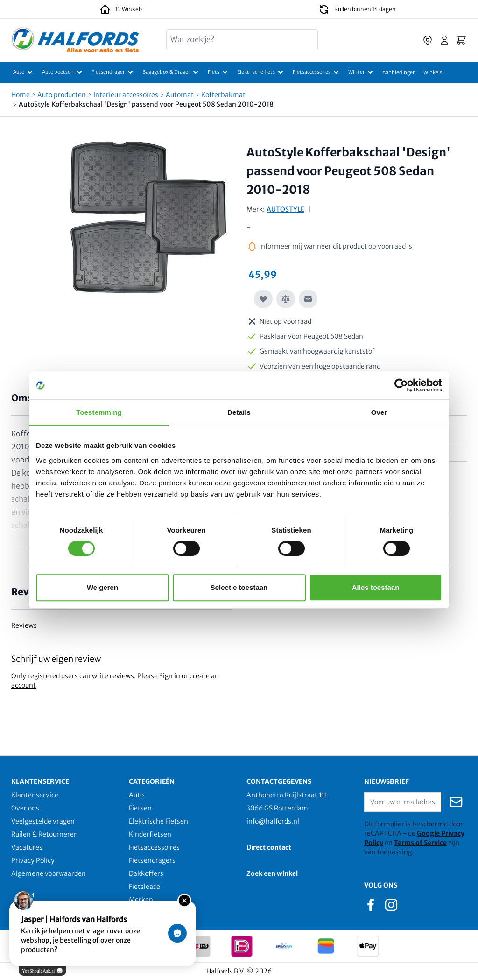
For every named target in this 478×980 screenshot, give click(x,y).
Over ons (25, 808)
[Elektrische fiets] (261, 72)
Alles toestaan (376, 587)
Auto (136, 795)
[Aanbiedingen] (399, 72)
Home (21, 95)
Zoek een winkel (272, 873)
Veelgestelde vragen (43, 821)
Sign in (170, 676)
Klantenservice (35, 795)
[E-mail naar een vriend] (308, 299)
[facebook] (371, 904)
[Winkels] (433, 72)
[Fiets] (219, 72)
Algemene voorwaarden (49, 873)
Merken (141, 900)
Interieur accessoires (126, 95)
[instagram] (391, 904)
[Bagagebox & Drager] (171, 72)
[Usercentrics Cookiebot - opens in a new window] (401, 385)
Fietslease (144, 887)
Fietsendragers (152, 860)
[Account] (444, 40)
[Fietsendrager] (113, 72)
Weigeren (102, 587)
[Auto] (24, 72)
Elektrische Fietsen (158, 821)
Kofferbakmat (223, 95)
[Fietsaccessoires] (317, 72)
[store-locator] (428, 40)
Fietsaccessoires (154, 847)
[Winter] (362, 72)
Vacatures (27, 847)
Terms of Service (420, 843)
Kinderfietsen (150, 834)
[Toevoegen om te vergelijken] (286, 299)
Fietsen (140, 808)
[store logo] (75, 40)
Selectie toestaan (239, 587)
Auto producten (62, 95)
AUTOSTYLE (285, 209)
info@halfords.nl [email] (273, 821)
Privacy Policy (33, 860)
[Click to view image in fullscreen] (148, 219)
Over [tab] (379, 412)
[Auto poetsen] (63, 72)
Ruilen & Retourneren (45, 834)
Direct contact (269, 847)
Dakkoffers (146, 873)
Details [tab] (239, 412)
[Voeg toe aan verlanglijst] (263, 299)
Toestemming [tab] (99, 412)
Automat (180, 95)
